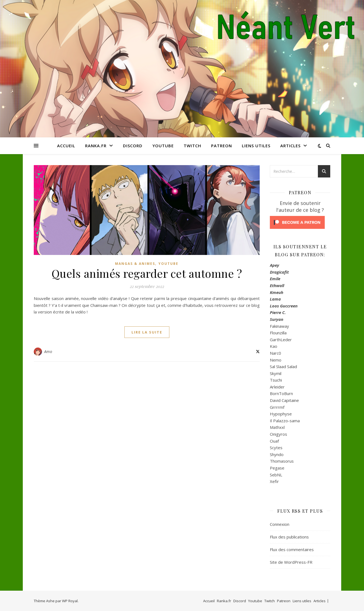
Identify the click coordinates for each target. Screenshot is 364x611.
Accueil (66, 146)
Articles (290, 146)
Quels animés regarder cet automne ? (147, 273)
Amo (48, 352)
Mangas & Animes (135, 264)
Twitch (192, 146)
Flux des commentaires (292, 549)
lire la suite (147, 332)
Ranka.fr (96, 146)
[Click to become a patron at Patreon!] (300, 222)
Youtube (163, 146)
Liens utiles (256, 146)
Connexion (280, 524)
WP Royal (70, 601)
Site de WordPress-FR (291, 562)
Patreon (222, 146)
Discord (133, 146)
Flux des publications (289, 537)
